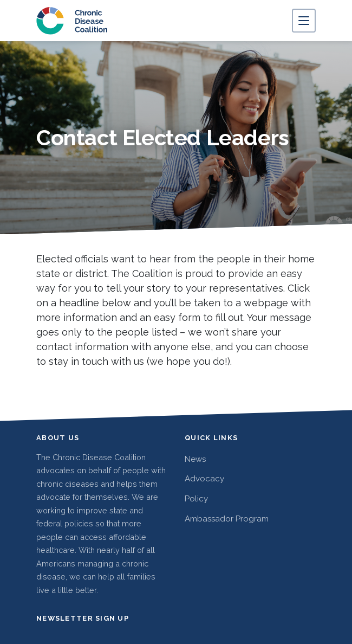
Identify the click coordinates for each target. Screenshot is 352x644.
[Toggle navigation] (304, 21)
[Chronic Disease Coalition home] (72, 21)
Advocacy (204, 479)
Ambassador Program (227, 519)
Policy (196, 499)
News (195, 459)
